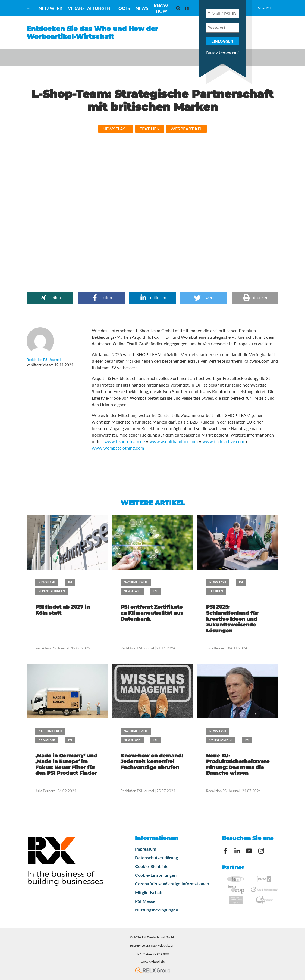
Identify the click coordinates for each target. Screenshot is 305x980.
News (142, 8)
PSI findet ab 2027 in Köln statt (63, 610)
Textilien (150, 129)
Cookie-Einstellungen (156, 875)
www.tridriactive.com (223, 441)
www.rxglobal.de (153, 962)
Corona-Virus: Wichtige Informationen (172, 884)
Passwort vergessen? (222, 52)
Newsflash (116, 129)
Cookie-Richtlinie (152, 866)
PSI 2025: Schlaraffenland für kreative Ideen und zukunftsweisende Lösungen (232, 619)
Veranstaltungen (89, 8)
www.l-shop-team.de (125, 441)
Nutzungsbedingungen (157, 910)
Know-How (162, 8)
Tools (123, 8)
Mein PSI (264, 8)
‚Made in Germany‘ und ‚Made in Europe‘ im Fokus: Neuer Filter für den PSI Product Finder (66, 765)
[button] (50, 298)
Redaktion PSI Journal (52, 648)
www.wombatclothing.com (118, 448)
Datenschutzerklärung (156, 858)
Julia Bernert (216, 648)
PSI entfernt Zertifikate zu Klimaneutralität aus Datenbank (152, 613)
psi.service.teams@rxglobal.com (153, 945)
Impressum (146, 849)
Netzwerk (51, 8)
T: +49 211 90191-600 (153, 953)
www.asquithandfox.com (174, 441)
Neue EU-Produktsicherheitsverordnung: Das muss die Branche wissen (238, 765)
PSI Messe (145, 901)
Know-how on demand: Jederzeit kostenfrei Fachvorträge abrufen (152, 762)
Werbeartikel (186, 129)
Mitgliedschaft (149, 892)
